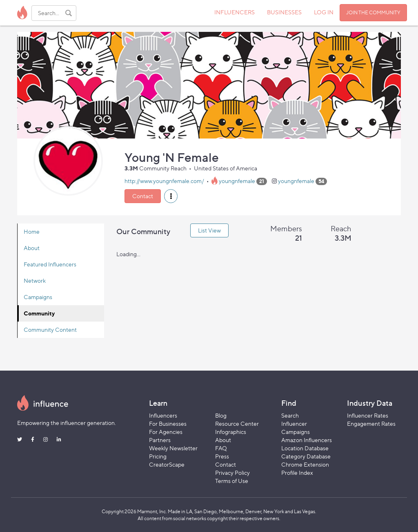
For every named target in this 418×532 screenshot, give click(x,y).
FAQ (221, 448)
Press (222, 456)
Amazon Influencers (307, 440)
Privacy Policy (232, 473)
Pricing (158, 456)
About (32, 248)
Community (39, 313)
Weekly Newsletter (173, 448)
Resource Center (237, 424)
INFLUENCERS (235, 12)
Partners (160, 440)
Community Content (50, 330)
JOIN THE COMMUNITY (373, 12)
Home (32, 231)
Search (290, 415)
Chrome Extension (305, 464)
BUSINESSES (284, 12)
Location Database (305, 448)
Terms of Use (232, 481)
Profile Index (297, 473)
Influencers (163, 415)
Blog (221, 415)
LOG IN (324, 12)
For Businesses (168, 424)
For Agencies (166, 432)
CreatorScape (167, 464)
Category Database (306, 456)
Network (35, 281)
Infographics (231, 432)
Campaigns (38, 297)
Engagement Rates (371, 424)
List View (209, 230)
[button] (171, 196)
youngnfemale (237, 181)
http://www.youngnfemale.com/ (164, 181)
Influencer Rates (368, 415)
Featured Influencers (50, 264)
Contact (143, 196)
